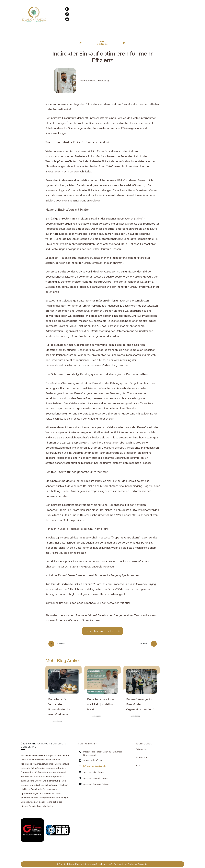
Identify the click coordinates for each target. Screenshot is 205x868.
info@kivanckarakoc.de (95, 762)
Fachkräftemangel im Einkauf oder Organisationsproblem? (142, 691)
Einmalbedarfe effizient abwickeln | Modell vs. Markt (102, 691)
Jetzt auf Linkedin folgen (96, 773)
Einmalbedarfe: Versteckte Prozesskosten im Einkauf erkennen (64, 691)
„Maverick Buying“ (132, 219)
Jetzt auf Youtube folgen (96, 779)
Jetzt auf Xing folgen (94, 768)
